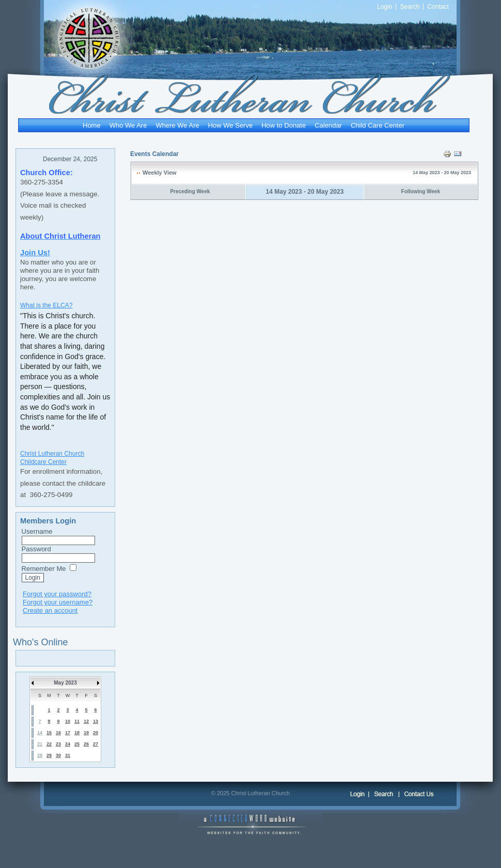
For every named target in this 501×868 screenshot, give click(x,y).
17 (68, 733)
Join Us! (35, 253)
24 (68, 744)
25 (77, 744)
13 (96, 721)
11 (77, 721)
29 (49, 755)
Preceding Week (190, 191)
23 (58, 744)
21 (40, 744)
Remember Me (44, 569)
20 (96, 733)
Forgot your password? (57, 594)
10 (68, 721)
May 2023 (65, 683)
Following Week (421, 191)
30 (58, 755)
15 (49, 733)
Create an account (50, 610)
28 (40, 755)
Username (37, 531)
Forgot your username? (58, 602)
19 (86, 733)
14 (40, 733)
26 (86, 744)
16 (58, 733)
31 (68, 755)
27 (96, 744)
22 (49, 744)
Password (36, 549)
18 (77, 733)
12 (86, 721)
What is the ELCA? (46, 305)
